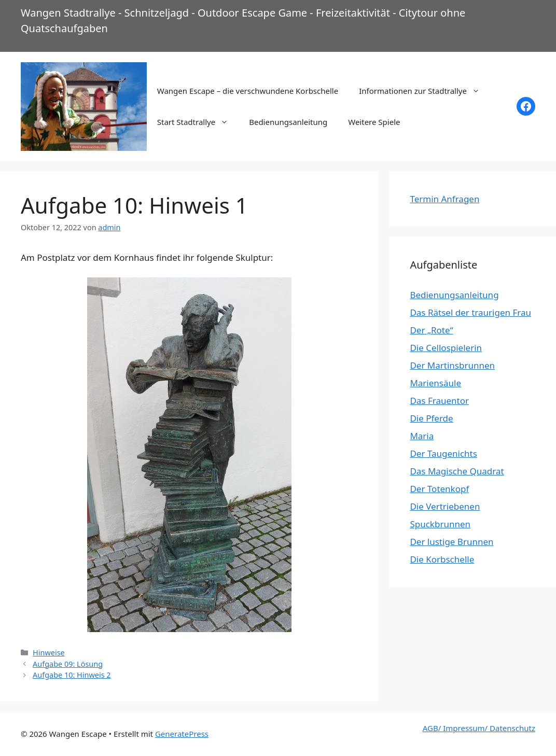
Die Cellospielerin (446, 348)
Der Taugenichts (443, 453)
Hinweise (49, 653)
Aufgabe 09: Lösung (68, 664)
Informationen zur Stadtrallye (425, 91)
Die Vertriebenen (445, 506)
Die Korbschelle (442, 559)
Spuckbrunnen (440, 524)
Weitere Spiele (374, 122)
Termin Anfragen (444, 199)
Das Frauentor (439, 401)
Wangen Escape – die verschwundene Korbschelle (248, 91)
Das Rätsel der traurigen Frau (470, 312)
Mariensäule (435, 383)
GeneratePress (182, 734)
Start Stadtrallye (198, 122)
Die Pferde (431, 418)
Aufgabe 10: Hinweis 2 (72, 675)
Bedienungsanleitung (288, 122)
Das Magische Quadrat (457, 471)
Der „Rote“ (431, 330)
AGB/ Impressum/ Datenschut (477, 728)
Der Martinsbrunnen (452, 365)
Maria (422, 436)
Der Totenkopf (439, 489)
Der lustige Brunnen (451, 542)
